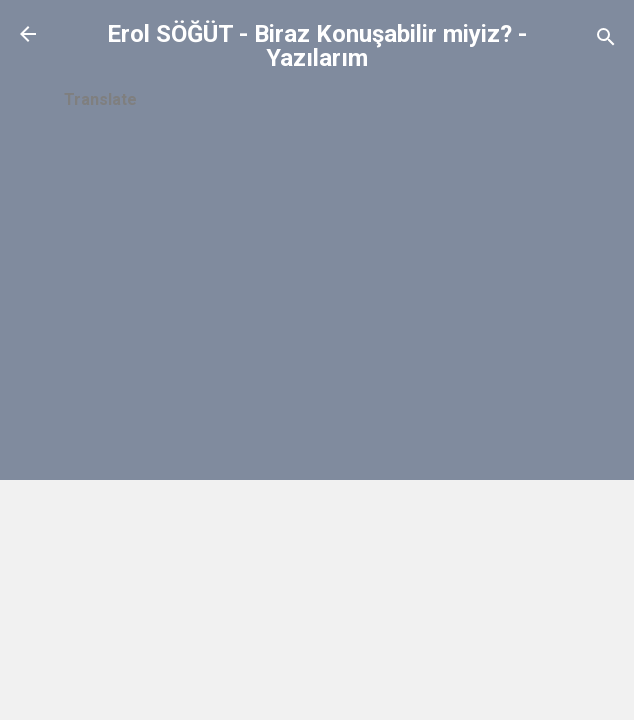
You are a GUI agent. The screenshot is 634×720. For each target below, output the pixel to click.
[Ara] (606, 40)
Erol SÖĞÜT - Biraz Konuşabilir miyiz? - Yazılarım (317, 46)
